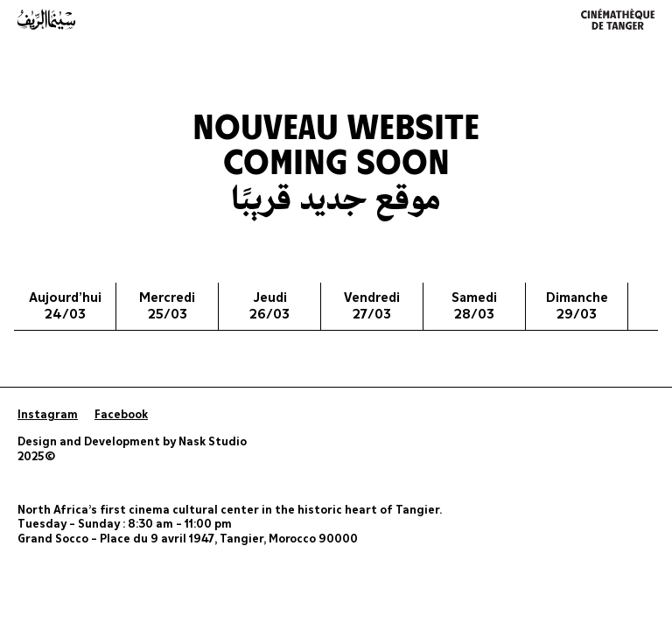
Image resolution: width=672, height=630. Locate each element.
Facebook (121, 415)
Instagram (48, 415)
